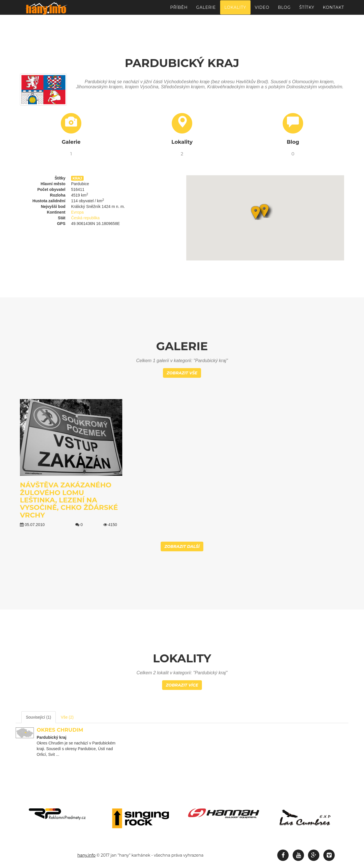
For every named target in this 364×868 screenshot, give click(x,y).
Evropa (77, 212)
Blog (284, 10)
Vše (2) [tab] (67, 717)
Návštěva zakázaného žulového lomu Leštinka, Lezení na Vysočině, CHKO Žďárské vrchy (69, 500)
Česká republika (85, 218)
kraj (77, 178)
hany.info (86, 855)
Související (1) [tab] (39, 717)
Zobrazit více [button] (182, 685)
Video (262, 10)
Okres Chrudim (60, 730)
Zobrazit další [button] (182, 546)
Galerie (206, 10)
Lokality (235, 10)
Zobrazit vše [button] (182, 373)
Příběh (179, 10)
